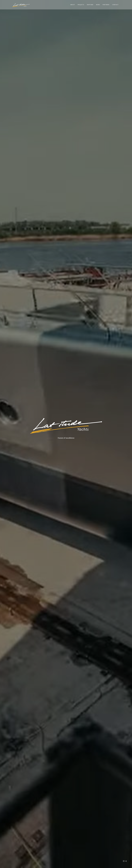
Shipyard (90, 5)
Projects (81, 5)
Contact (115, 5)
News (98, 5)
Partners (106, 5)
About (73, 5)
